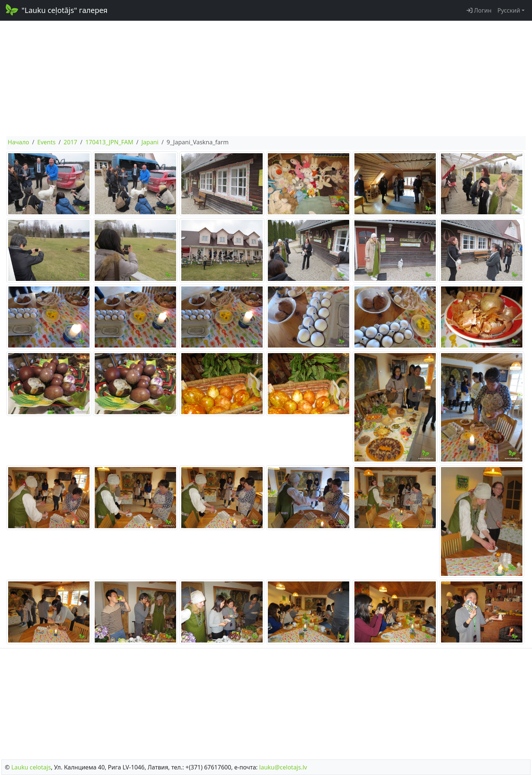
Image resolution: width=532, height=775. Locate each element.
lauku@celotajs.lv (283, 767)
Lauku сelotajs (31, 767)
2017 (70, 142)
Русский (509, 10)
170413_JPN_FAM (110, 142)
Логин (479, 10)
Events (46, 142)
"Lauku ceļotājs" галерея (56, 10)
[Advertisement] (266, 78)
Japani (150, 142)
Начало (18, 142)
